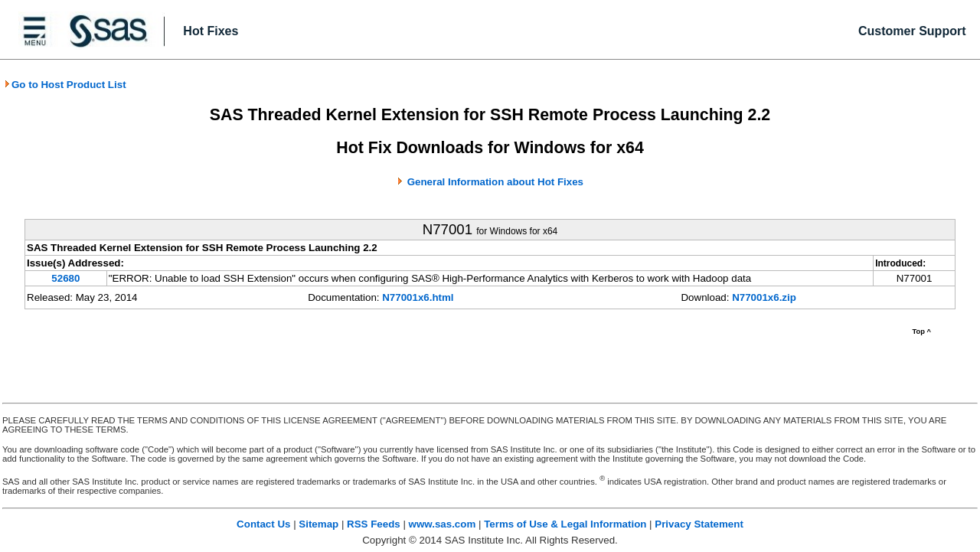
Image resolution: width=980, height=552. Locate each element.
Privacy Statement (699, 524)
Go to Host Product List (65, 85)
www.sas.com (443, 524)
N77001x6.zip (764, 297)
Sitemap (318, 524)
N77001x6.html (418, 297)
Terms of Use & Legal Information (565, 524)
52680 (65, 278)
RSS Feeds (374, 524)
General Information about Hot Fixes (495, 182)
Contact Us (263, 524)
